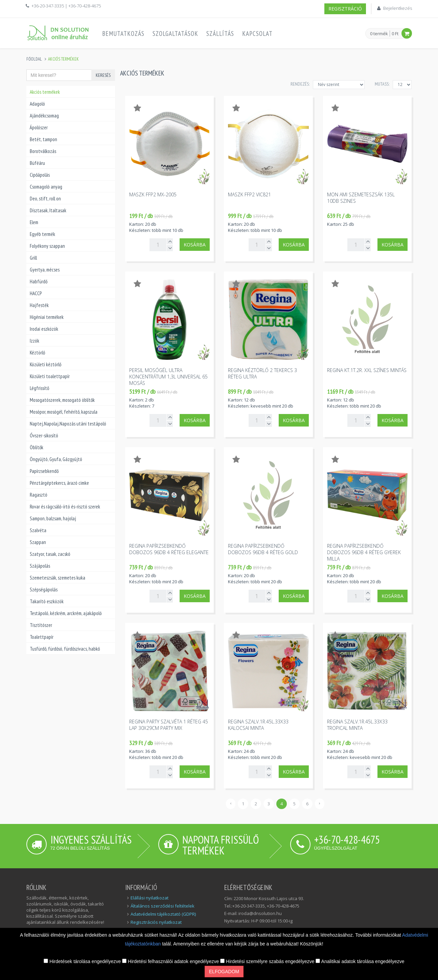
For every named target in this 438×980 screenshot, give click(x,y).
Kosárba (195, 245)
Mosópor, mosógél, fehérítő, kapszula (64, 412)
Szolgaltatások (175, 34)
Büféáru (37, 163)
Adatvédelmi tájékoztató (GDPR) (163, 914)
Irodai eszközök (44, 329)
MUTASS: (382, 84)
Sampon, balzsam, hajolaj (53, 518)
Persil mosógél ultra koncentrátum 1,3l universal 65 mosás (168, 377)
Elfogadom (224, 972)
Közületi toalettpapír (50, 376)
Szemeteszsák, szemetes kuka (57, 578)
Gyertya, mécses (45, 270)
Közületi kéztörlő (45, 364)
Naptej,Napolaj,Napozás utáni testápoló (68, 424)
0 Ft (395, 34)
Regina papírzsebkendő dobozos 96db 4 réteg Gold (263, 549)
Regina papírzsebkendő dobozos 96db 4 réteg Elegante (169, 549)
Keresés (103, 75)
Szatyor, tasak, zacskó (50, 554)
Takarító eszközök (47, 601)
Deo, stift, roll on (45, 199)
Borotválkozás (43, 151)
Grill (33, 258)
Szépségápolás (44, 590)
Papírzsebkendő (44, 471)
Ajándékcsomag (44, 116)
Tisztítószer (41, 625)
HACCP (36, 293)
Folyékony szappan (47, 246)
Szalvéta (38, 530)
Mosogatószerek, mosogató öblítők (62, 400)
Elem (34, 222)
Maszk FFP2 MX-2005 (153, 194)
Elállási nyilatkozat (149, 898)
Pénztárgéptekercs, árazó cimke (59, 483)
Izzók (34, 341)
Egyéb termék (42, 234)
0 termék (379, 34)
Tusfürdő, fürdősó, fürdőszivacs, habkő (65, 649)
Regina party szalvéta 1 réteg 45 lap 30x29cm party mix (169, 725)
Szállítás (220, 34)
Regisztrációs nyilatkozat (156, 922)
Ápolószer (39, 127)
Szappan (38, 542)
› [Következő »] (320, 803)
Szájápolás (40, 566)
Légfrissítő (39, 388)
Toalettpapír (42, 637)
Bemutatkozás (123, 34)
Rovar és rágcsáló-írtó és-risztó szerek (65, 507)
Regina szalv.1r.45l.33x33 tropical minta (357, 725)
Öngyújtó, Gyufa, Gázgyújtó (56, 459)
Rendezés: (300, 84)
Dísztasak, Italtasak (48, 210)
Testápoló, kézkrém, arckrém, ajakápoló (66, 613)
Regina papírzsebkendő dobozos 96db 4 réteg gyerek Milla (364, 552)
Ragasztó (39, 495)
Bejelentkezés (398, 8)
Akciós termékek (45, 92)
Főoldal (34, 59)
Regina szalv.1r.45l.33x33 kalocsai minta (258, 725)
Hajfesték (39, 305)
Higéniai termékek (47, 317)
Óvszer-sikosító (44, 435)
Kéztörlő (37, 353)
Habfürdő (39, 281)
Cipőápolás (40, 175)
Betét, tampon (43, 139)
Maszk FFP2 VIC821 (249, 194)
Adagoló (37, 104)
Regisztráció (345, 9)
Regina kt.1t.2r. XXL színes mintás (367, 370)
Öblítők (37, 447)
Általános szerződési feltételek (163, 906)
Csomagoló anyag (46, 187)
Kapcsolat (257, 34)
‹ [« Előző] (231, 803)
